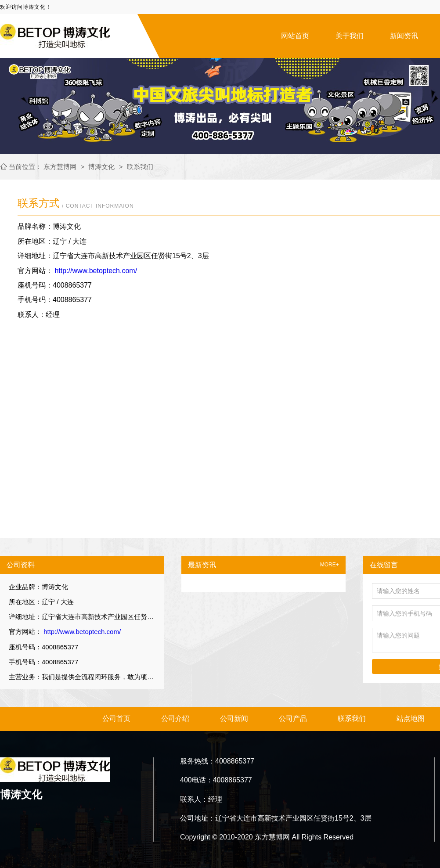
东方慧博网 (61, 167)
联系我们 (140, 167)
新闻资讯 (404, 36)
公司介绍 (175, 719)
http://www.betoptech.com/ (95, 271)
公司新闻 (234, 719)
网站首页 (295, 36)
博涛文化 (101, 167)
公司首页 (116, 719)
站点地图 (411, 719)
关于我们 (350, 36)
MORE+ (330, 565)
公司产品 (293, 719)
